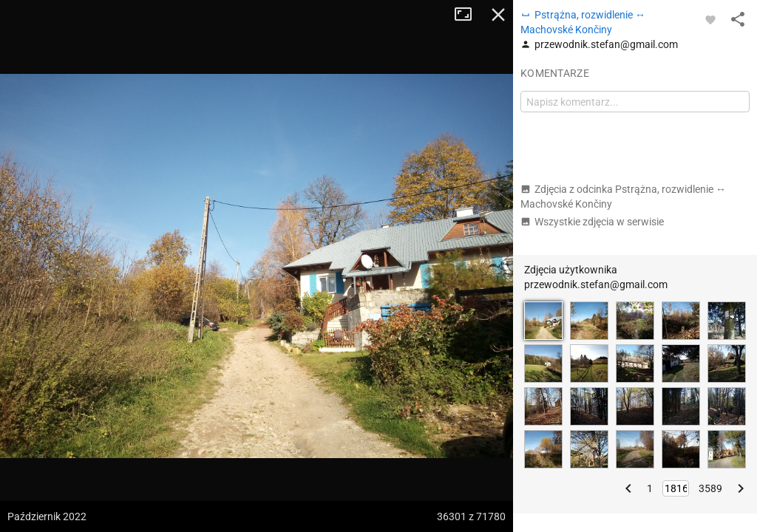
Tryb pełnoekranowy (469, 15)
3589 (710, 488)
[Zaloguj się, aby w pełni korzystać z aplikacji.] (710, 19)
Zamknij (498, 15)
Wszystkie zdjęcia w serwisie (592, 222)
